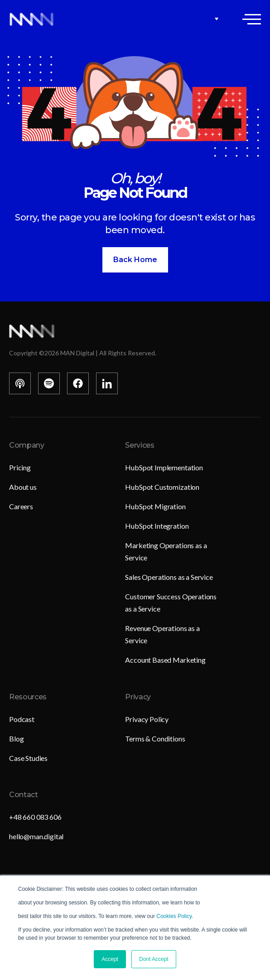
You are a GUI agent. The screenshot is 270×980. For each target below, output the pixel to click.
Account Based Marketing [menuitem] (165, 660)
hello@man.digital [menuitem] (36, 836)
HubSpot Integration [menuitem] (157, 526)
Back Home (135, 260)
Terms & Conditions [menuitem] (155, 739)
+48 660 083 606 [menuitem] (35, 817)
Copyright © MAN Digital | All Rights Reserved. (83, 353)
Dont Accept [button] (154, 959)
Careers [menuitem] (21, 506)
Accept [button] (110, 959)
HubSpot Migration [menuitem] (155, 506)
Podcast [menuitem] (22, 719)
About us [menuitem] (23, 487)
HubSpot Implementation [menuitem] (164, 467)
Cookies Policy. (175, 916)
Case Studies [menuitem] (28, 758)
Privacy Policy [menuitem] (147, 719)
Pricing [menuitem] (20, 467)
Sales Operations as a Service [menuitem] (169, 577)
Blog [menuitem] (16, 739)
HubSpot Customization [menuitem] (162, 487)
